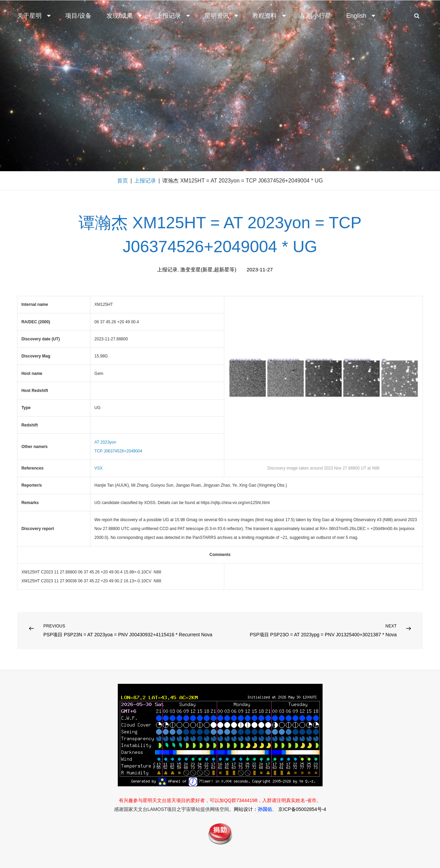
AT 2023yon (105, 442)
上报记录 (174, 16)
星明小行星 (316, 16)
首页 (123, 181)
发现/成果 (125, 16)
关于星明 (34, 16)
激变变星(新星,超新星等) (208, 269)
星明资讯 (222, 16)
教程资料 (270, 16)
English (361, 16)
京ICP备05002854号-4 (302, 809)
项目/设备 (78, 16)
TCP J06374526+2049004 (118, 451)
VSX (99, 468)
